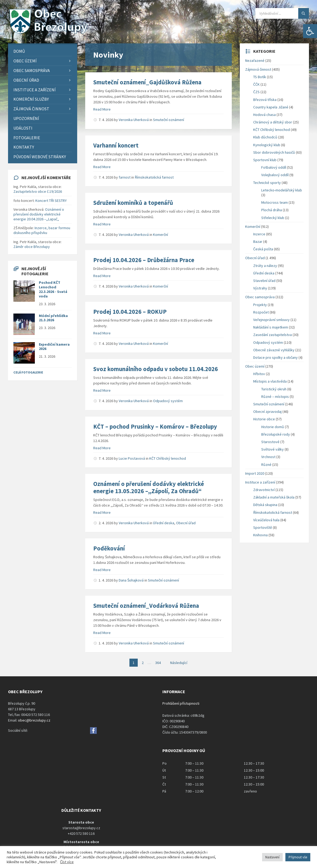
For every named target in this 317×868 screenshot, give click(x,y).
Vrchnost (268, 457)
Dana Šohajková (131, 580)
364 (158, 663)
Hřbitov (259, 374)
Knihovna (260, 535)
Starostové (270, 442)
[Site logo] (48, 33)
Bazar (258, 241)
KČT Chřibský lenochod (168, 458)
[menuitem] (43, 51)
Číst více (67, 862)
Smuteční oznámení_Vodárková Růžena (146, 606)
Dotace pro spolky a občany (275, 357)
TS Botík (260, 77)
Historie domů (273, 427)
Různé (266, 465)
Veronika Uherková (134, 120)
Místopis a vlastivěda (270, 381)
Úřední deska (164, 523)
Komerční (161, 235)
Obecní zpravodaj (267, 412)
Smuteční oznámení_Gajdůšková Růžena (147, 82)
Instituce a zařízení (260, 482)
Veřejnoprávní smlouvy (271, 320)
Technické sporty (267, 183)
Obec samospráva (260, 297)
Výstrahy (260, 288)
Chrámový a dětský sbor (273, 122)
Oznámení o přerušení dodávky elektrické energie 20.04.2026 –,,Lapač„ (39, 214)
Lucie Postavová (132, 458)
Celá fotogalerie (28, 372)
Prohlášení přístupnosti (181, 703)
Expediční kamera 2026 (54, 347)
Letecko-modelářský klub (282, 190)
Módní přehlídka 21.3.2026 (53, 318)
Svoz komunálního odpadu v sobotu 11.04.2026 (156, 369)
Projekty (260, 305)
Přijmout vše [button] (298, 857)
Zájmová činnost (258, 69)
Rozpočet (261, 312)
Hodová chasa (264, 115)
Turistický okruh (274, 389)
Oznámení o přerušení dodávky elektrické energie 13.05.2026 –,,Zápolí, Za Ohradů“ (149, 487)
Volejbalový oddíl (275, 175)
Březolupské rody (276, 434)
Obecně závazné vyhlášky (274, 350)
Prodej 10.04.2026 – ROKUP (130, 312)
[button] (310, 31)
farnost (125, 177)
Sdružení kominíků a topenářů (133, 203)
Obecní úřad (186, 523)
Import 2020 (255, 473)
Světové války (273, 449)
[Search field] (282, 13)
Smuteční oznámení (169, 120)
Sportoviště (263, 527)
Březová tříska (265, 100)
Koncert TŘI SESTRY (51, 201)
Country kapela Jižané (271, 107)
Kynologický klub (267, 145)
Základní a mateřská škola (274, 497)
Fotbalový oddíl (274, 167)
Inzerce (259, 234)
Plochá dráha (272, 210)
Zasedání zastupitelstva (273, 335)
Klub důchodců (265, 137)
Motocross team (275, 202)
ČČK (256, 84)
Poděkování (109, 548)
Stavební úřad (264, 281)
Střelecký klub (273, 218)
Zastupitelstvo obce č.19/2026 (38, 191)
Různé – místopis (275, 397)
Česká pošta (263, 249)
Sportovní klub (265, 160)
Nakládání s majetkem (271, 327)
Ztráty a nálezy (265, 266)
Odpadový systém (168, 401)
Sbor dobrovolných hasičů (274, 152)
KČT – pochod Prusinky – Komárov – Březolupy (155, 427)
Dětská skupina (265, 505)
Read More (102, 109)
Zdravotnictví (264, 490)
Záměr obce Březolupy (32, 247)
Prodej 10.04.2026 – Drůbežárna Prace (144, 260)
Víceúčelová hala (266, 520)
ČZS (256, 92)
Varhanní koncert (116, 145)
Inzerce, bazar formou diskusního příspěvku (42, 230)
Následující (179, 663)
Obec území (255, 366)
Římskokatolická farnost (154, 177)
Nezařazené (255, 61)
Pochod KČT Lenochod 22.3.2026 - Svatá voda (53, 289)
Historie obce (264, 419)
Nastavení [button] (272, 857)
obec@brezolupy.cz (34, 720)
